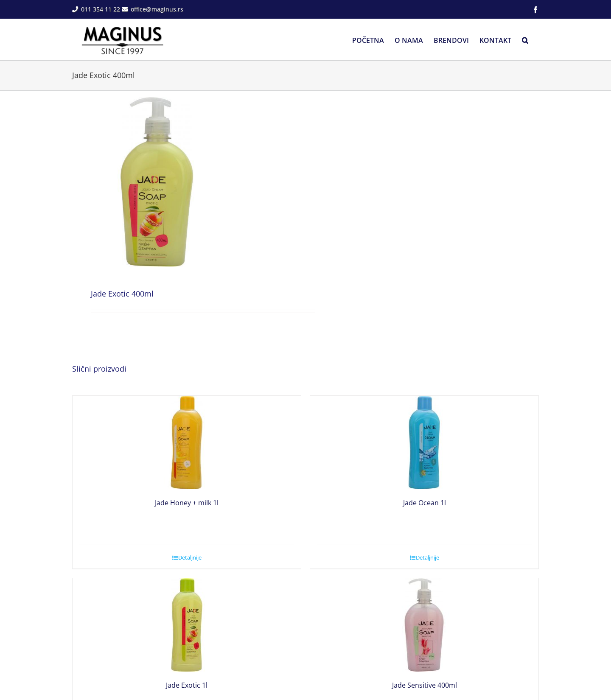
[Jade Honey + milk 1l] (187, 442)
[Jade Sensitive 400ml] (424, 625)
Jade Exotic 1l (187, 685)
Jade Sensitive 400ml (425, 685)
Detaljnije (190, 557)
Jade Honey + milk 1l (187, 503)
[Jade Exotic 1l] (187, 625)
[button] (525, 39)
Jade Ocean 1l (425, 503)
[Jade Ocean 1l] (424, 442)
